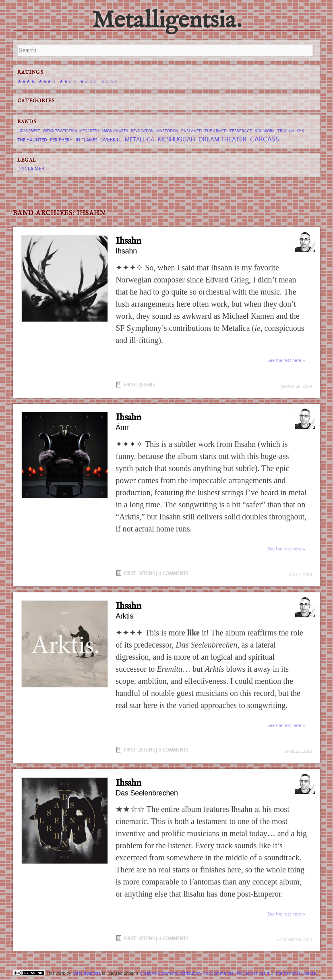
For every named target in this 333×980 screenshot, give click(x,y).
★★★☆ (47, 81)
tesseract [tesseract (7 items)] (241, 131)
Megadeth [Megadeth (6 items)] (89, 131)
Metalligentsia (87, 973)
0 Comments (173, 573)
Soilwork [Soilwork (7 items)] (265, 131)
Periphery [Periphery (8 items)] (61, 140)
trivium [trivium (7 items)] (285, 131)
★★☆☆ (68, 81)
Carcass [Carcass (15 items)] (265, 139)
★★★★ (26, 81)
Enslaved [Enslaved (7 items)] (191, 131)
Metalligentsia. (167, 21)
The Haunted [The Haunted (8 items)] (32, 140)
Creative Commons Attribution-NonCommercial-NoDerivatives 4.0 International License (228, 973)
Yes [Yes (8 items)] (300, 131)
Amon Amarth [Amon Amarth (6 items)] (115, 131)
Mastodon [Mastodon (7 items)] (167, 131)
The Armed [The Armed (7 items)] (216, 131)
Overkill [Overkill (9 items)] (111, 140)
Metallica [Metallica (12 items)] (140, 139)
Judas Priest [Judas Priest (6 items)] (29, 131)
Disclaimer (31, 169)
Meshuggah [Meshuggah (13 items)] (176, 139)
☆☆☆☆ (110, 81)
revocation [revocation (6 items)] (142, 131)
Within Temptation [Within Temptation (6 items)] (60, 131)
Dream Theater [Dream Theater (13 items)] (222, 139)
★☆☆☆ (89, 81)
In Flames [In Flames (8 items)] (87, 140)
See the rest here (284, 360)
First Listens (139, 385)
